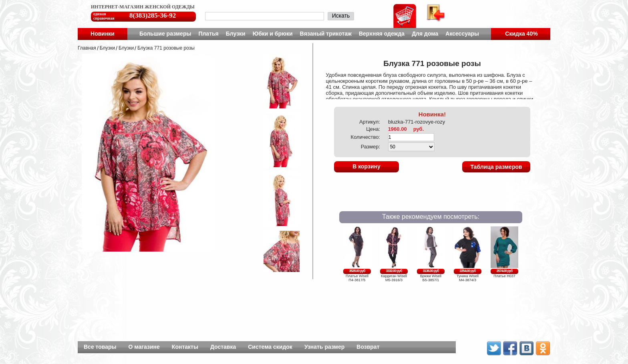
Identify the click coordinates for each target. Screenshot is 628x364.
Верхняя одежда (382, 34)
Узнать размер (324, 347)
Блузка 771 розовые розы (166, 48)
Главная (87, 48)
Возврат (368, 347)
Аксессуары (462, 34)
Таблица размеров (496, 167)
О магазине (144, 347)
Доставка (223, 347)
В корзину (366, 166)
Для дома (425, 34)
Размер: (370, 147)
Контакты (185, 347)
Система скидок (270, 347)
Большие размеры (165, 34)
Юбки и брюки (273, 34)
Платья (208, 34)
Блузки (236, 34)
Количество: (365, 137)
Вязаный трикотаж (326, 34)
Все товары (100, 347)
